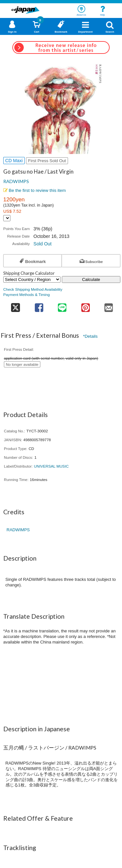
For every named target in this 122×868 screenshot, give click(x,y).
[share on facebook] (39, 306)
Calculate (91, 279)
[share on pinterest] (85, 306)
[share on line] (62, 306)
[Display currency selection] (7, 218)
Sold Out (43, 244)
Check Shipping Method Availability (33, 289)
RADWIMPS (16, 181)
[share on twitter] (15, 306)
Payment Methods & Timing (27, 294)
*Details (90, 336)
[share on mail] (109, 306)
